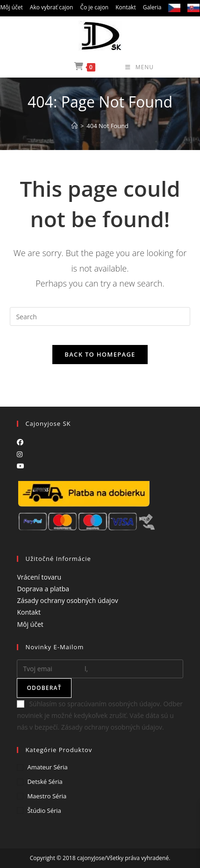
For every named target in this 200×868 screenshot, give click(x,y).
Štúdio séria (44, 811)
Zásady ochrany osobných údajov (67, 600)
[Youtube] (21, 466)
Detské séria (45, 782)
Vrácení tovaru (39, 577)
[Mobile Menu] (125, 67)
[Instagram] (20, 454)
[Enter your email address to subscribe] (100, 669)
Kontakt (125, 7)
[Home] (75, 126)
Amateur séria (47, 767)
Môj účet (12, 7)
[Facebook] (20, 442)
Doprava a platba (43, 589)
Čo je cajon (94, 7)
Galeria (152, 7)
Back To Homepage (100, 354)
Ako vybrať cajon (52, 7)
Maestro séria (47, 796)
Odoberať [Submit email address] (44, 688)
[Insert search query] (100, 316)
